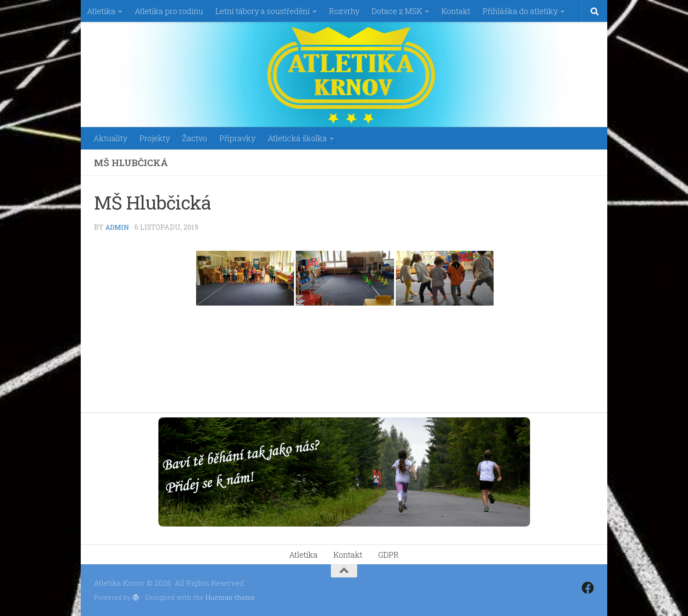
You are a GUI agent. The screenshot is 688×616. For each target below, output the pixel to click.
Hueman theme (230, 597)
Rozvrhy (344, 11)
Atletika (101, 11)
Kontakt (456, 11)
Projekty (155, 138)
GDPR (389, 555)
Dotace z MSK (397, 11)
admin (118, 227)
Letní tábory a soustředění (263, 11)
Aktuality (110, 138)
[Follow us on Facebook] (588, 588)
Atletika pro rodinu (169, 11)
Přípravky (237, 138)
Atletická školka (297, 138)
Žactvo (195, 138)
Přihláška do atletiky (520, 11)
